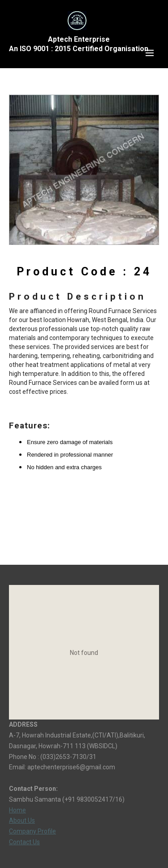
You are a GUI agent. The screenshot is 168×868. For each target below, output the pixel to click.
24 (143, 272)
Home (17, 810)
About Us (22, 820)
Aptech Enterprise (79, 39)
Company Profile (32, 831)
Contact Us (24, 842)
